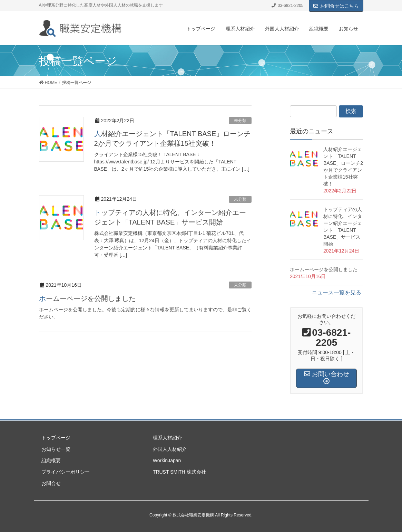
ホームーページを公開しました (87, 298)
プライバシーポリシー (66, 472)
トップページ (56, 438)
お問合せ (51, 483)
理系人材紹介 (167, 438)
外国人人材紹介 (170, 449)
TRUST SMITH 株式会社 (179, 472)
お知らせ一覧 (56, 449)
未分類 (240, 121)
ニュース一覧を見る (336, 292)
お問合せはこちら (336, 6)
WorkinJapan (167, 460)
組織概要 (51, 460)
